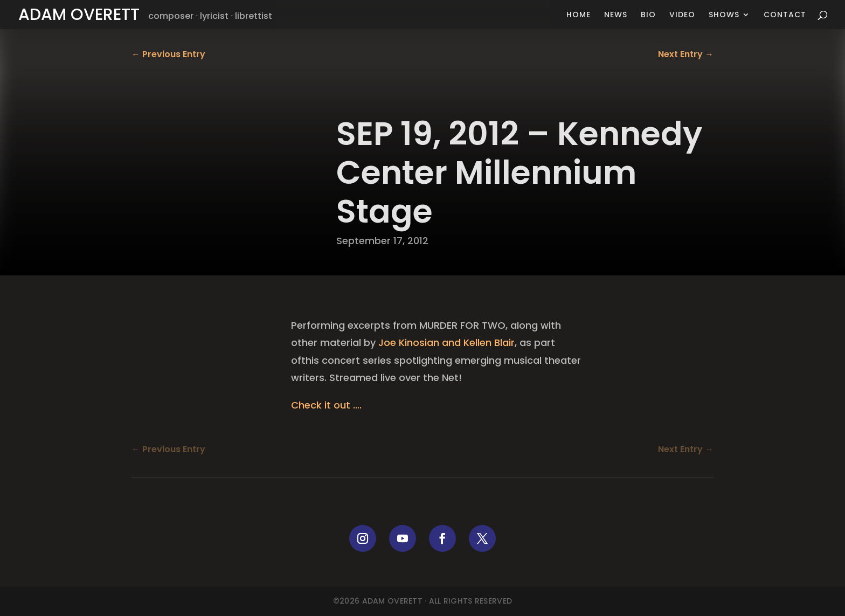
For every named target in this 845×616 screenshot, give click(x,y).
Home (579, 15)
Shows (724, 15)
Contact (785, 15)
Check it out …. (326, 405)
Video (682, 15)
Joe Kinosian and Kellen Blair (446, 342)
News (616, 15)
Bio (648, 15)
